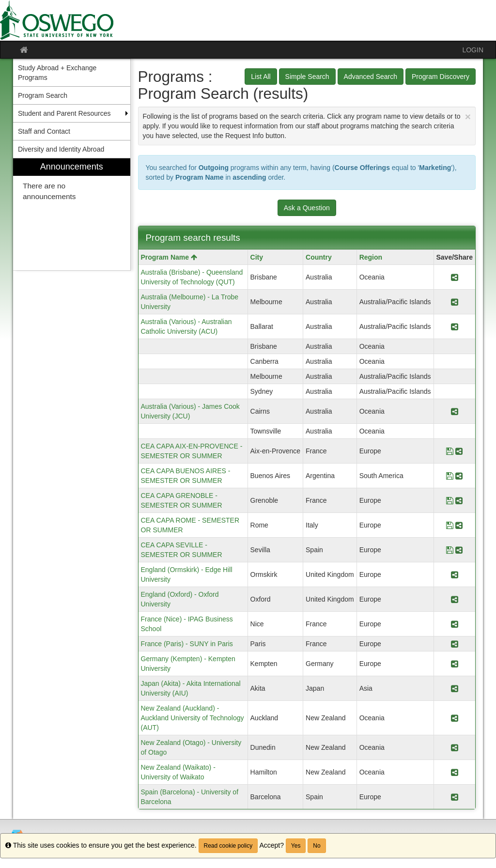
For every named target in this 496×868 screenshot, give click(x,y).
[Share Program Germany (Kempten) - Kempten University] (455, 664)
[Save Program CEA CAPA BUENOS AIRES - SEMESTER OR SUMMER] (450, 476)
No (317, 846)
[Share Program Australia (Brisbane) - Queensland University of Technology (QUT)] (455, 277)
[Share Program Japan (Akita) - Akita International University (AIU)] (455, 688)
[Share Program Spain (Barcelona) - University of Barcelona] (455, 797)
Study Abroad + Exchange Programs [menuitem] (57, 73)
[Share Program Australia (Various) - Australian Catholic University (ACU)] (455, 326)
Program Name (169, 257)
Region (371, 257)
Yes (296, 846)
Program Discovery (441, 77)
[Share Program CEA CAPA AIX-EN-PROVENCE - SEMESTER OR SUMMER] (459, 451)
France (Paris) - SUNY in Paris (187, 644)
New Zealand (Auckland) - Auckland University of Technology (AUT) (193, 718)
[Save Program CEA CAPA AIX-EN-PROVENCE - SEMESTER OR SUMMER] (450, 451)
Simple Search (307, 77)
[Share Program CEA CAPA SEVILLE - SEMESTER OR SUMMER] (459, 550)
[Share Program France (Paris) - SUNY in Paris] (455, 644)
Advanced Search (371, 77)
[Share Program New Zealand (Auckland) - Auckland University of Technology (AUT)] (455, 718)
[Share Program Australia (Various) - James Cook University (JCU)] (455, 411)
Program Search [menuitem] (43, 95)
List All (261, 77)
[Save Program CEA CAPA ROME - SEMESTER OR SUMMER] (450, 525)
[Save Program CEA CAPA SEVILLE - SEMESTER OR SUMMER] (450, 550)
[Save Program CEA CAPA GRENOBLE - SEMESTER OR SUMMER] (450, 500)
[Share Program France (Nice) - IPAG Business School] (455, 624)
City (257, 257)
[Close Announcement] (468, 116)
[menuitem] (72, 214)
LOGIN (473, 50)
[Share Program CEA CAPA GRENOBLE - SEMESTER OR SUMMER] (459, 500)
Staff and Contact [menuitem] (44, 131)
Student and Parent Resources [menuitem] (64, 113)
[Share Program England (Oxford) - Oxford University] (455, 599)
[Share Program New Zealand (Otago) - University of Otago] (455, 747)
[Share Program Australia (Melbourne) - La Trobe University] (455, 302)
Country (319, 257)
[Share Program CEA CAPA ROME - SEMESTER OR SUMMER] (459, 525)
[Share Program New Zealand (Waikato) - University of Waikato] (455, 772)
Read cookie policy (228, 846)
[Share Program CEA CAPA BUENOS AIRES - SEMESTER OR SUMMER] (459, 476)
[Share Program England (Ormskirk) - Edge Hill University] (455, 574)
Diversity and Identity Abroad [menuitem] (61, 149)
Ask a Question (307, 208)
